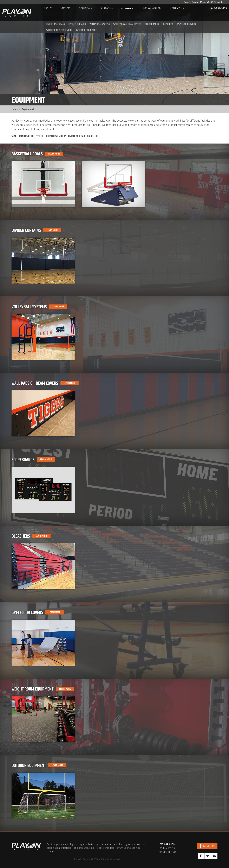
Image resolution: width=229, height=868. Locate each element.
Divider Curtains (77, 24)
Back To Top (208, 846)
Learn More (54, 154)
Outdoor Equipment (86, 30)
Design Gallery (155, 13)
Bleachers (168, 24)
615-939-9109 (215, 13)
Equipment (131, 13)
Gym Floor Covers (186, 24)
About (50, 13)
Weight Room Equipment (59, 30)
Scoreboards (152, 24)
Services (68, 13)
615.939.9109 (167, 845)
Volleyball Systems (100, 24)
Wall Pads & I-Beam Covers (127, 24)
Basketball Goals (55, 24)
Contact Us (180, 13)
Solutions (88, 13)
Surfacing (109, 13)
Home (15, 109)
